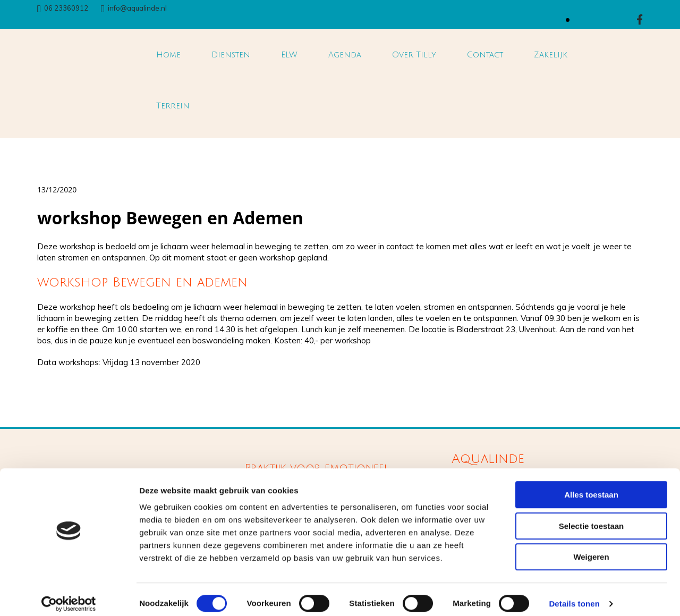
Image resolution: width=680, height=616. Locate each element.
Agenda (345, 55)
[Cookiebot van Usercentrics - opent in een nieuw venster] (69, 595)
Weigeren (591, 548)
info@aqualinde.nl (137, 8)
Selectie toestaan (592, 517)
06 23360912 (66, 8)
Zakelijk (551, 55)
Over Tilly (414, 55)
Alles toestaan (591, 486)
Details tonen (574, 595)
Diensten (231, 55)
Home (168, 55)
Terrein (173, 106)
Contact (485, 55)
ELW (289, 55)
